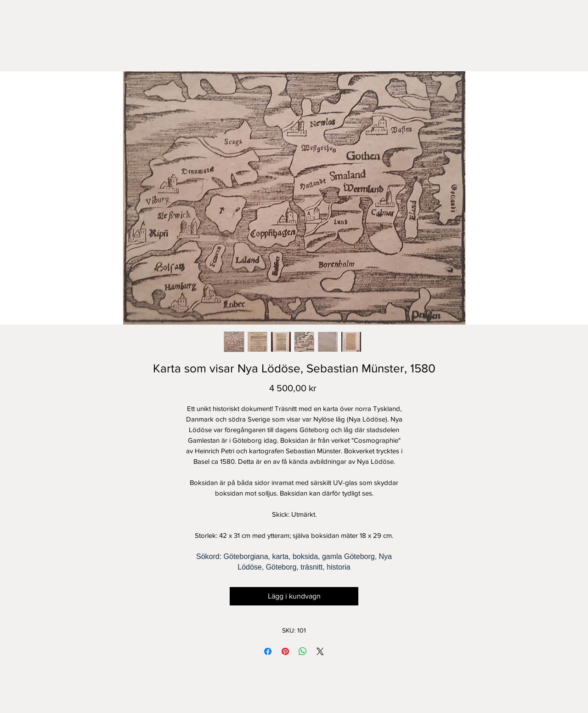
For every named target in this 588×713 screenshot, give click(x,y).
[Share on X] (320, 651)
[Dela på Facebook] (268, 651)
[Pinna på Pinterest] (285, 651)
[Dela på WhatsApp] (303, 651)
